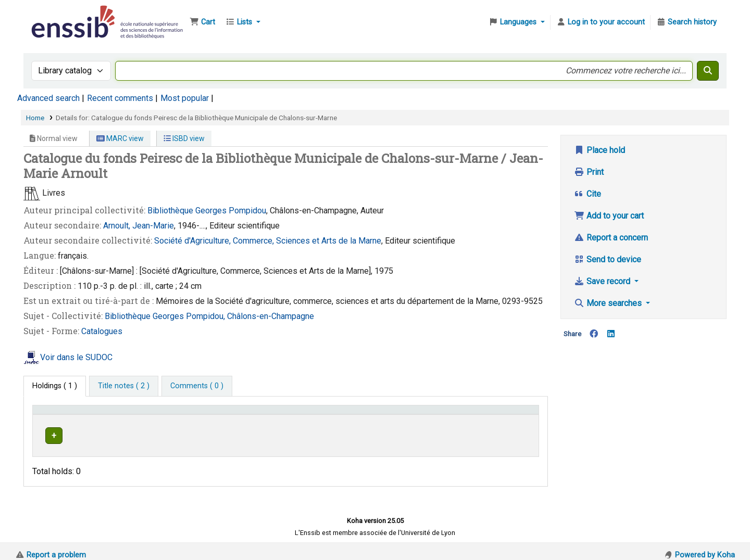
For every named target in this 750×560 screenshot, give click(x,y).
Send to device (608, 259)
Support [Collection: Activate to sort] (156, 415)
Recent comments (120, 98)
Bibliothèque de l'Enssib (55, 15)
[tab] (124, 386)
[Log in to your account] (601, 22)
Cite (587, 194)
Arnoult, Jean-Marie (139, 226)
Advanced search (48, 98)
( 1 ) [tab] (55, 386)
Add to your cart (609, 216)
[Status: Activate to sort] (512, 414)
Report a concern (611, 238)
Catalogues (102, 331)
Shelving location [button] (230, 415)
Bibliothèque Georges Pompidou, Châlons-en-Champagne (209, 316)
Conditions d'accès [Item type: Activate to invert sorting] (69, 415)
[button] (202, 22)
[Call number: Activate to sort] (424, 414)
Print (589, 172)
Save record (603, 281)
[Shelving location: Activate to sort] (280, 414)
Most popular (185, 98)
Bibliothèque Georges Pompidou (207, 211)
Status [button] (501, 415)
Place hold (599, 150)
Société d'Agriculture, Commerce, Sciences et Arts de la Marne (268, 241)
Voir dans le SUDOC (76, 357)
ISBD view (184, 138)
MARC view (120, 138)
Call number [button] (388, 415)
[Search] (708, 71)
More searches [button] (609, 303)
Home (35, 118)
